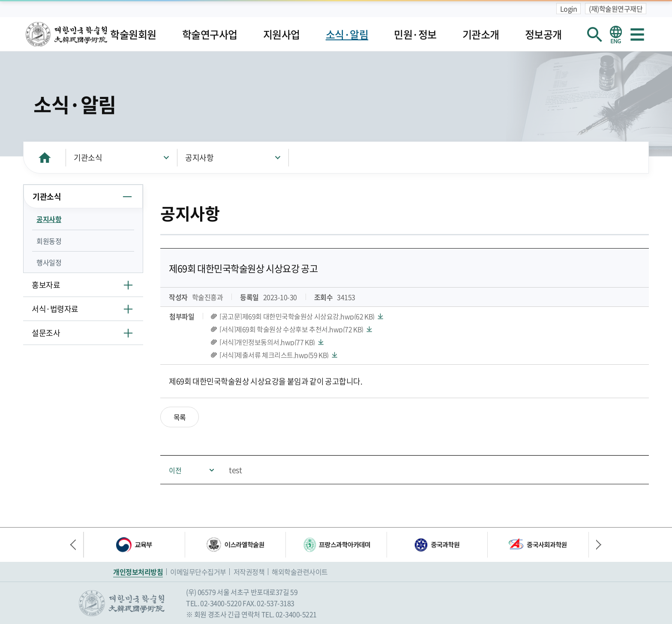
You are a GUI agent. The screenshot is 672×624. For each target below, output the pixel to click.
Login (569, 9)
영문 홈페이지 (616, 34)
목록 (180, 417)
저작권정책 (249, 572)
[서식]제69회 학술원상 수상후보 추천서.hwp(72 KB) (291, 329)
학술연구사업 (210, 34)
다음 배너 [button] (595, 545)
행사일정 (49, 262)
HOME (45, 157)
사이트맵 (637, 34)
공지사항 (199, 157)
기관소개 (481, 34)
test (235, 470)
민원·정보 (415, 34)
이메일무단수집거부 (198, 572)
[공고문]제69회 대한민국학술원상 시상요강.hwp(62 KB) (297, 316)
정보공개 (543, 34)
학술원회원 (133, 34)
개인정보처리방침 (138, 572)
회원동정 (49, 241)
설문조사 (46, 333)
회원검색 (594, 34)
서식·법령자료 (55, 309)
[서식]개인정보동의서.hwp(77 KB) (267, 342)
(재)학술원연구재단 (616, 9)
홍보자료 (46, 285)
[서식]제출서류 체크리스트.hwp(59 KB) (274, 355)
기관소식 (88, 157)
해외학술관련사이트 (300, 572)
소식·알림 (347, 34)
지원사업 (282, 34)
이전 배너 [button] (77, 545)
